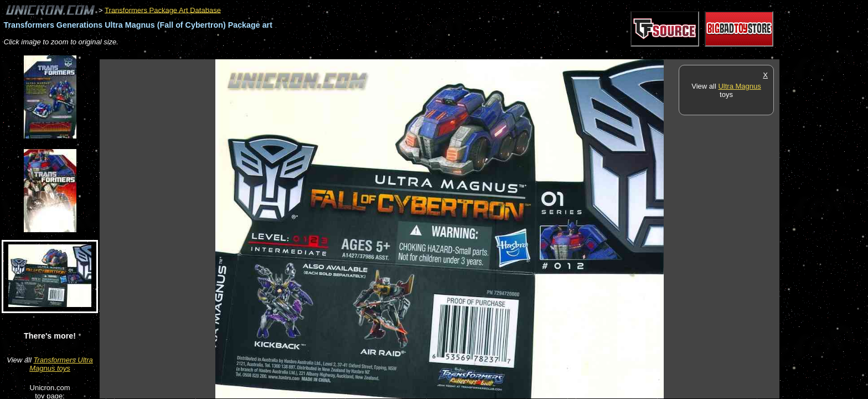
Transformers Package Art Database (163, 10)
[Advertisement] (301, 53)
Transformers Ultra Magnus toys (61, 364)
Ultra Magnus (739, 86)
